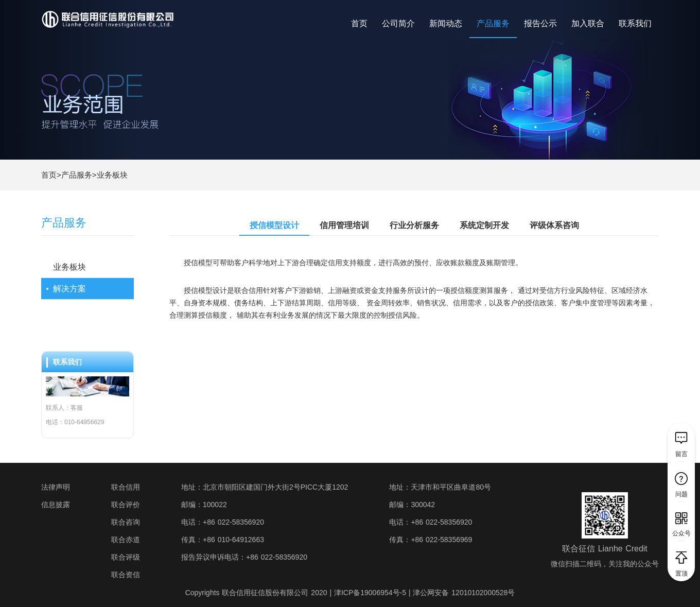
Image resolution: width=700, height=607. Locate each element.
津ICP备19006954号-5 (370, 593)
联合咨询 (126, 522)
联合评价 (126, 505)
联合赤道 (126, 540)
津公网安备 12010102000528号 (464, 593)
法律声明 (56, 487)
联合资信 (126, 575)
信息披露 (56, 505)
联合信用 (126, 487)
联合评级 (126, 557)
